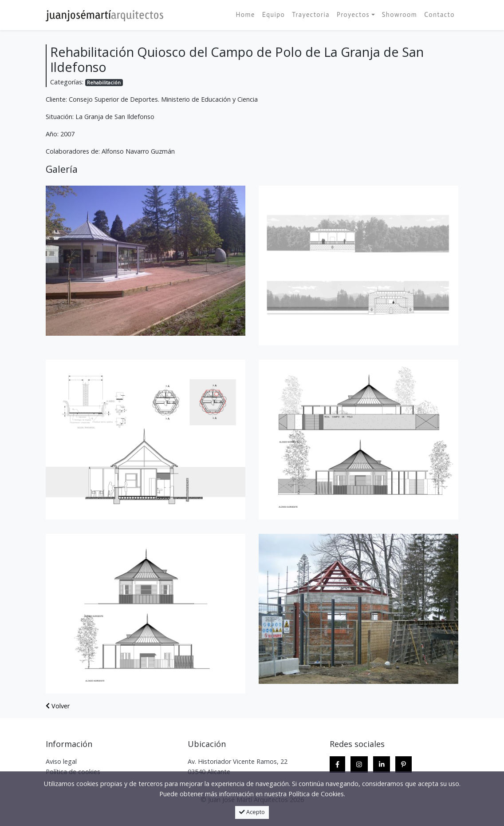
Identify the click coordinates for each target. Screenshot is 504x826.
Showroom (400, 15)
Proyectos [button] (353, 15)
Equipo (274, 15)
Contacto (439, 15)
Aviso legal (61, 761)
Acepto (252, 812)
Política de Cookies (316, 794)
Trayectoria (311, 15)
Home (245, 15)
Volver (58, 706)
